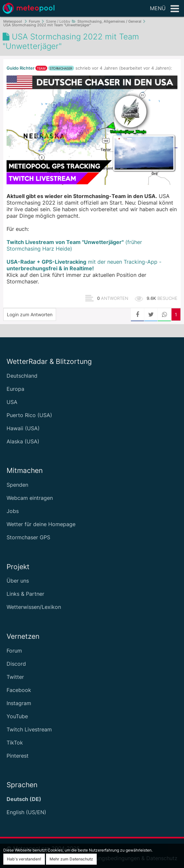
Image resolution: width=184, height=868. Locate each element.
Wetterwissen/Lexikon (34, 607)
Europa (15, 389)
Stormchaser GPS (28, 537)
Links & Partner (25, 594)
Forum (14, 651)
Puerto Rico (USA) (29, 415)
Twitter (15, 677)
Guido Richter (20, 68)
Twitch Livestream (29, 729)
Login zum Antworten (30, 314)
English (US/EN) (26, 812)
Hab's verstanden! (24, 859)
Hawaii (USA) (23, 428)
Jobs (13, 511)
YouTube (17, 716)
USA (12, 402)
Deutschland (22, 376)
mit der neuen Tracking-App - (84, 265)
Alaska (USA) (23, 441)
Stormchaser (61, 68)
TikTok (15, 743)
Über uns (18, 581)
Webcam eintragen (30, 498)
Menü (164, 9)
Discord (16, 664)
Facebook (19, 690)
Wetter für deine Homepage (41, 524)
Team (41, 68)
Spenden (17, 485)
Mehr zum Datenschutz (71, 859)
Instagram (19, 703)
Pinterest (18, 756)
